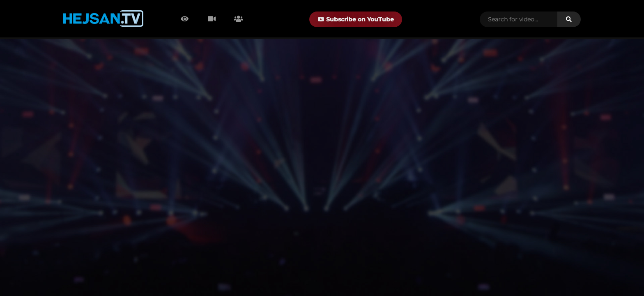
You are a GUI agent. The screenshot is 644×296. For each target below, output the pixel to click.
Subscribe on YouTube (356, 19)
